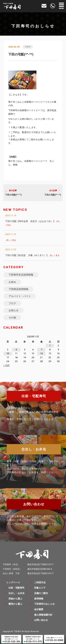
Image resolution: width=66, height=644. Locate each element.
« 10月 (7, 365)
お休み (12, 282)
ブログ (28, 47)
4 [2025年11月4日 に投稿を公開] (16, 350)
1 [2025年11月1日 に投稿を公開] (50, 346)
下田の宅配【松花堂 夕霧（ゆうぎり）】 (32, 255)
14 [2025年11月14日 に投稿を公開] (41, 353)
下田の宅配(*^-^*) (13, 195)
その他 (12, 318)
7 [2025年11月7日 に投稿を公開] (41, 350)
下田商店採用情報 (18, 289)
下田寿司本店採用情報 (21, 275)
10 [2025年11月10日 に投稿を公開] (8, 353)
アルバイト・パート (20, 296)
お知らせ (14, 310)
